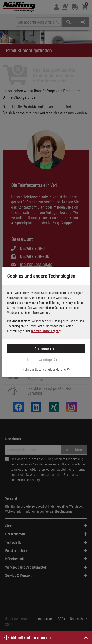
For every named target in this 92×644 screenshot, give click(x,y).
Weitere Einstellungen (46, 331)
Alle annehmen (46, 348)
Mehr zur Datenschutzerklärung (46, 369)
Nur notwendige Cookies (46, 359)
